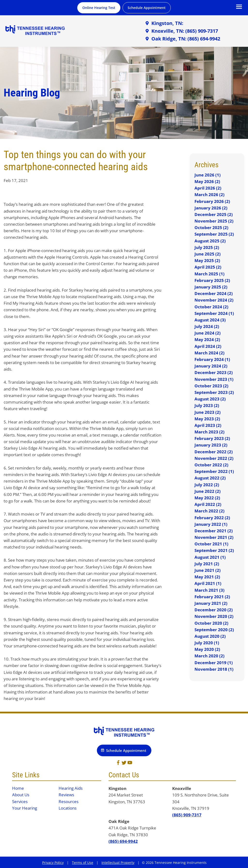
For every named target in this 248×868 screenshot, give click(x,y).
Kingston (117, 788)
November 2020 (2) (214, 616)
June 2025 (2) (208, 254)
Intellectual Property (118, 863)
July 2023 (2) (207, 405)
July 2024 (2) (207, 326)
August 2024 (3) (210, 320)
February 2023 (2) (212, 438)
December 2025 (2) (214, 214)
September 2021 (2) (214, 550)
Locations (68, 808)
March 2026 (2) (209, 195)
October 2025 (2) (211, 227)
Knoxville (182, 788)
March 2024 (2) (209, 353)
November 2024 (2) (214, 300)
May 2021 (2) (207, 577)
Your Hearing (25, 808)
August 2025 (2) (210, 241)
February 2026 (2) (212, 201)
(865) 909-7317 (187, 815)
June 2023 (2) (208, 412)
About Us (21, 795)
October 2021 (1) (211, 544)
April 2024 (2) (208, 346)
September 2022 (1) (214, 471)
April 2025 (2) (208, 267)
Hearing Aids (71, 788)
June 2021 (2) (208, 570)
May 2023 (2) (207, 419)
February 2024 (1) (212, 359)
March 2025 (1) (209, 274)
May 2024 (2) (207, 339)
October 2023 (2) (211, 386)
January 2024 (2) (211, 366)
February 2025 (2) (212, 280)
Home (18, 788)
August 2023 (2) (210, 399)
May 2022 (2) (207, 498)
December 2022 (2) (214, 452)
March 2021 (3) (209, 590)
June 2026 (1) (208, 175)
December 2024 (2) (214, 293)
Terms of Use (83, 863)
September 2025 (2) (214, 234)
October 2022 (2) (211, 465)
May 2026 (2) (207, 181)
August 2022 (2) (210, 478)
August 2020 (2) (210, 636)
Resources (69, 801)
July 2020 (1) (207, 643)
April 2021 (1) (208, 583)
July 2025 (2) (207, 247)
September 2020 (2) (214, 630)
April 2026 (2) (208, 188)
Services (20, 801)
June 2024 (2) (208, 333)
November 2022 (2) (214, 458)
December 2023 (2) (214, 372)
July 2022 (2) (207, 485)
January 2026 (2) (211, 208)
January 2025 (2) (211, 287)
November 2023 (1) (214, 379)
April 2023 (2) (208, 425)
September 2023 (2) (214, 392)
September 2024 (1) (214, 313)
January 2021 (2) (211, 603)
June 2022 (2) (208, 491)
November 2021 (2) (214, 537)
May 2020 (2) (207, 649)
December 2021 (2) (214, 531)
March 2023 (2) (209, 432)
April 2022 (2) (208, 504)
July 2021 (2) (207, 564)
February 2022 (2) (212, 518)
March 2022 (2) (209, 511)
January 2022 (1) (211, 524)
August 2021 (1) (210, 557)
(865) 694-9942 (123, 841)
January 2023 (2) (211, 445)
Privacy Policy (53, 863)
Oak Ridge (119, 821)
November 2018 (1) (214, 669)
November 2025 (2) (214, 221)
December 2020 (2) (214, 610)
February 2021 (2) (212, 597)
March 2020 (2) (209, 656)
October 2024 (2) (211, 307)
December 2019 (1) (214, 663)
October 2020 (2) (211, 623)
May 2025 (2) (207, 260)
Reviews (66, 795)
